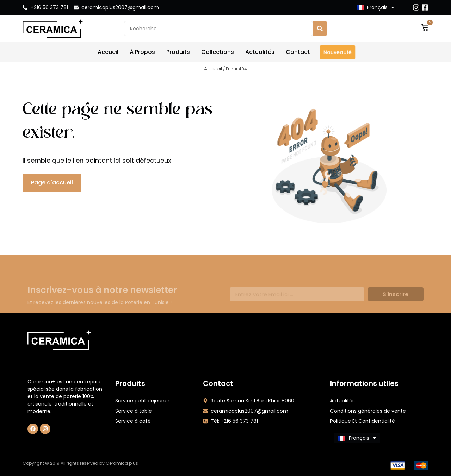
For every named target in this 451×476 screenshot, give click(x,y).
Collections (218, 52)
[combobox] (218, 29)
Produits (178, 52)
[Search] (320, 29)
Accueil (108, 52)
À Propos (142, 52)
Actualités (260, 52)
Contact (298, 52)
